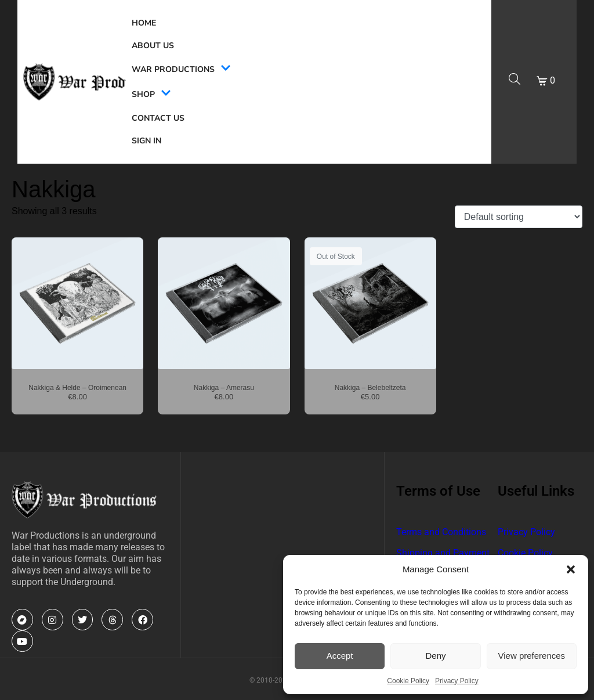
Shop (151, 94)
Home (144, 23)
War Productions (181, 69)
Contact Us (158, 118)
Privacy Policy (457, 681)
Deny (435, 656)
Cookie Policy (408, 681)
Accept (340, 656)
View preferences (532, 656)
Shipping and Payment (443, 553)
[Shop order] (519, 217)
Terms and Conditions (441, 532)
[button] (571, 569)
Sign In (146, 141)
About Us (153, 46)
